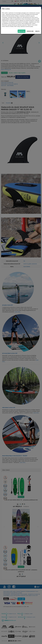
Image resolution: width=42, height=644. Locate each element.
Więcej (37, 31)
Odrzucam (30, 31)
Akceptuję (22, 31)
